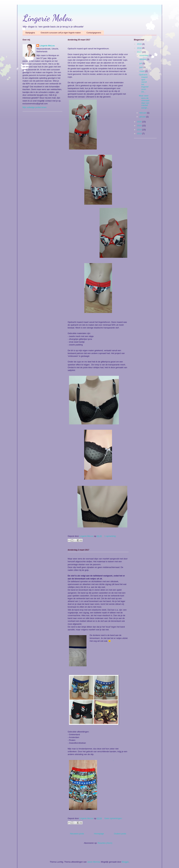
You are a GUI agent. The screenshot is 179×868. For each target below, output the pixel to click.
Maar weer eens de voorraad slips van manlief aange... (144, 102)
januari (143, 117)
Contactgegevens (94, 33)
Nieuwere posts (77, 834)
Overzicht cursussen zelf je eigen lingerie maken (61, 33)
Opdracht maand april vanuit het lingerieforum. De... (144, 83)
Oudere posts (120, 834)
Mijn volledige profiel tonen (35, 107)
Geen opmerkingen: (113, 818)
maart (142, 71)
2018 (140, 48)
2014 (140, 130)
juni (141, 67)
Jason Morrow (94, 862)
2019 (140, 44)
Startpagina (30, 33)
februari (143, 113)
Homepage (99, 834)
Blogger (125, 862)
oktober (143, 59)
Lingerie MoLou (47, 46)
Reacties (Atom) (105, 843)
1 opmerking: (110, 536)
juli (141, 63)
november (144, 55)
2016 (140, 122)
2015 (140, 126)
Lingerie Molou (48, 18)
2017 (140, 52)
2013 (140, 133)
